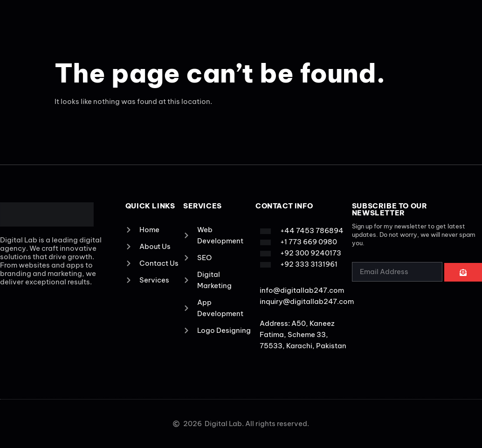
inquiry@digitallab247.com (307, 301)
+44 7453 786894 (312, 231)
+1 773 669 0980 (309, 242)
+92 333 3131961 (309, 264)
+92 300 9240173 (311, 253)
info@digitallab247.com (302, 290)
